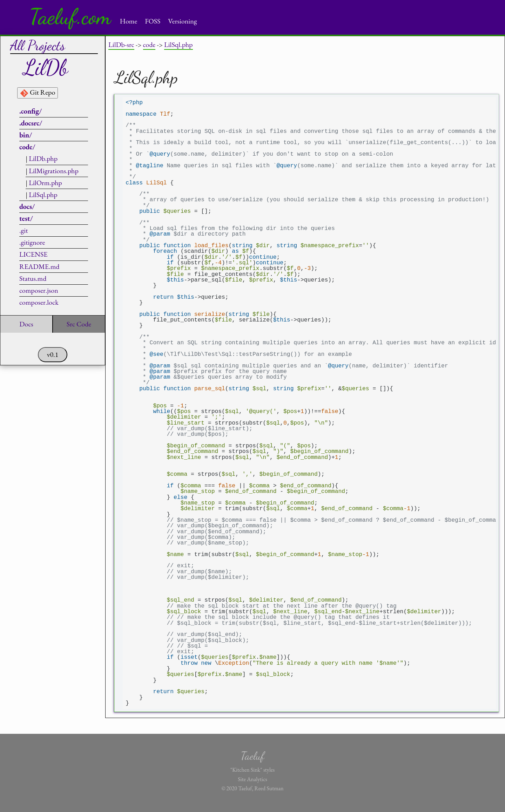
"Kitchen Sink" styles (252, 770)
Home (129, 21)
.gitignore (32, 242)
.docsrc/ (31, 123)
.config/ (31, 111)
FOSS (153, 21)
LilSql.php (43, 195)
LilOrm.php (45, 183)
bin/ (26, 135)
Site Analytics (252, 779)
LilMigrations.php (54, 171)
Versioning (182, 21)
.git (24, 230)
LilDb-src (121, 45)
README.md (39, 266)
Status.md (33, 278)
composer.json (39, 290)
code (149, 45)
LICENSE (33, 254)
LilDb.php (43, 158)
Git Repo (38, 93)
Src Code (79, 324)
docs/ (27, 207)
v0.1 (53, 354)
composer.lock (39, 302)
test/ (26, 218)
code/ (27, 147)
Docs (26, 324)
